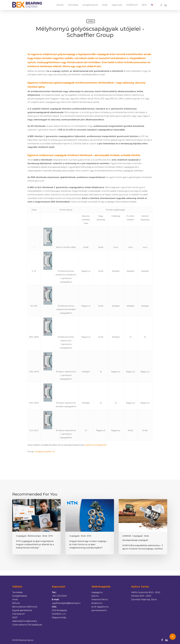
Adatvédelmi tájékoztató (25, 621)
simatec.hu (97, 603)
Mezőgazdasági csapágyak (135, 540)
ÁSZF (15, 617)
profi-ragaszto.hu (100, 607)
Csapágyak (21, 536)
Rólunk (16, 603)
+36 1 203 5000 (59, 596)
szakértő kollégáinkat (95, 445)
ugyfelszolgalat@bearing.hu (66, 603)
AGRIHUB (127, 536)
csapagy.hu (97, 592)
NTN (51, 536)
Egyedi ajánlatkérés (22, 610)
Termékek (17, 592)
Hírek (91, 21)
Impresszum (18, 614)
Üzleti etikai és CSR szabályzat (27, 625)
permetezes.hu (99, 610)
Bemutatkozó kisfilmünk (25, 607)
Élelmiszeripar (34, 536)
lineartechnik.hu (100, 600)
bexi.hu (95, 596)
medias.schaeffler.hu (45, 452)
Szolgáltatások (20, 596)
